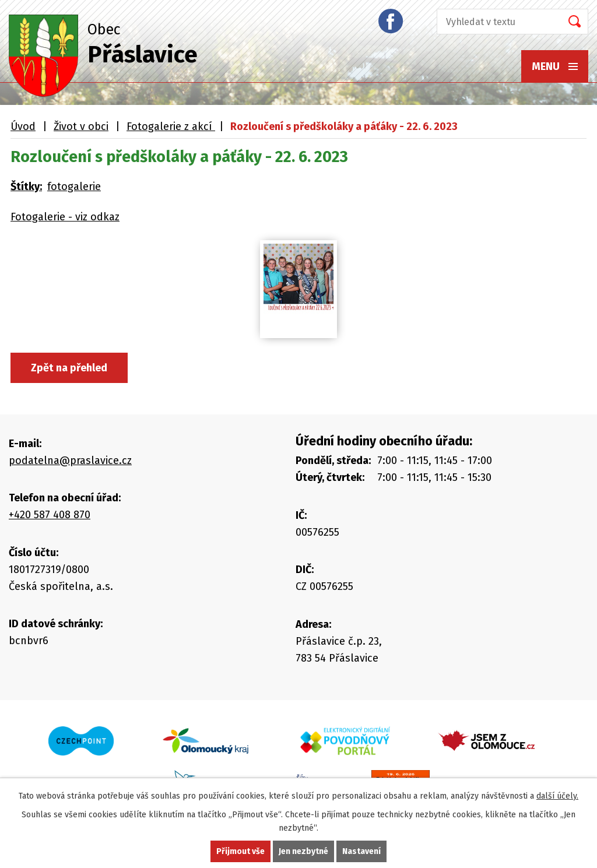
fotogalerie (74, 187)
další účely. (557, 796)
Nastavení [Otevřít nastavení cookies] (361, 851)
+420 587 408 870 (50, 515)
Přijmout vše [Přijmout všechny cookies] (240, 851)
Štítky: (26, 187)
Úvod (23, 126)
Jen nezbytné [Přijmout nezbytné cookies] (303, 851)
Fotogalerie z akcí (171, 126)
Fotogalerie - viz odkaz (65, 217)
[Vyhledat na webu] (496, 22)
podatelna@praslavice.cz (70, 461)
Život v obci (81, 126)
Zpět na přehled (69, 368)
